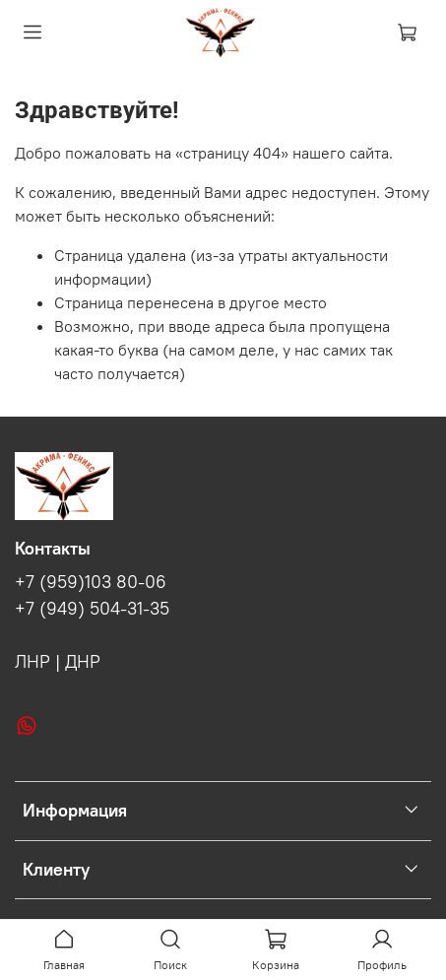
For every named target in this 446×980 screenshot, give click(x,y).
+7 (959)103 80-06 (91, 582)
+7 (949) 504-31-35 (92, 609)
